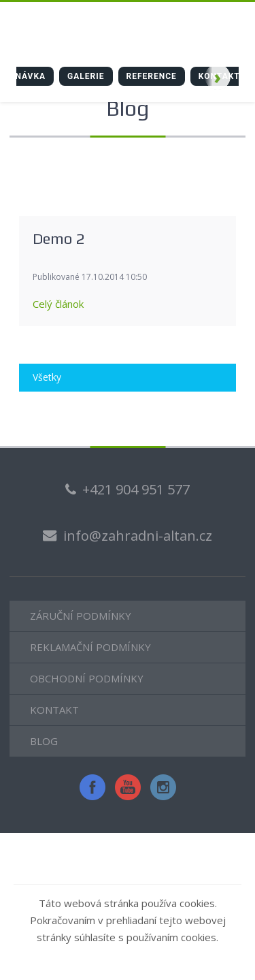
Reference (152, 76)
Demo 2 (58, 238)
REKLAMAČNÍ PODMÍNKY (90, 647)
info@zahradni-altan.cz (138, 536)
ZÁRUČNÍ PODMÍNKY (81, 616)
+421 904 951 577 (136, 489)
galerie (86, 76)
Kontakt (219, 76)
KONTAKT (54, 710)
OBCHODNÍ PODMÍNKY (87, 678)
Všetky (47, 377)
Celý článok (58, 304)
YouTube (128, 787)
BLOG (44, 741)
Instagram (163, 787)
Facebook (92, 787)
